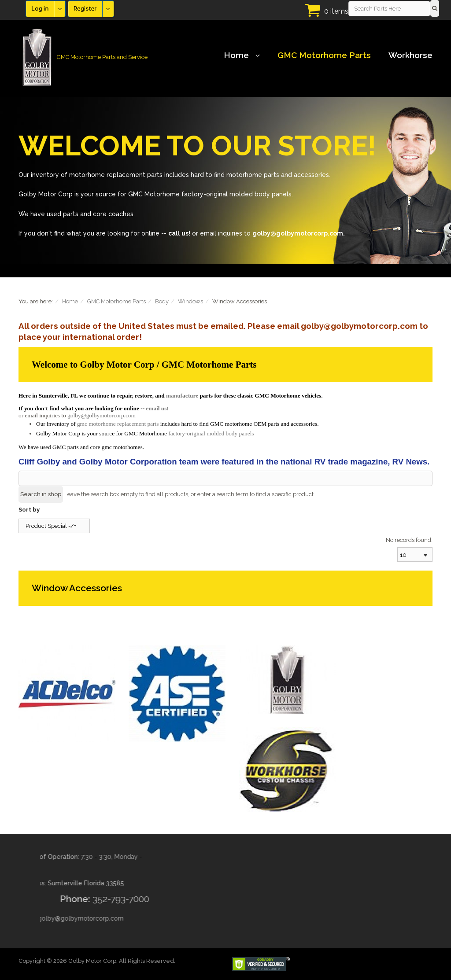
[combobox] (415, 554)
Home (242, 55)
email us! (157, 408)
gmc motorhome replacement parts (118, 424)
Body (162, 301)
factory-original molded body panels (211, 433)
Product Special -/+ (51, 526)
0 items (336, 11)
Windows (190, 301)
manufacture (182, 396)
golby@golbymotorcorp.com (102, 415)
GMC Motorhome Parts (324, 55)
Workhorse (410, 55)
